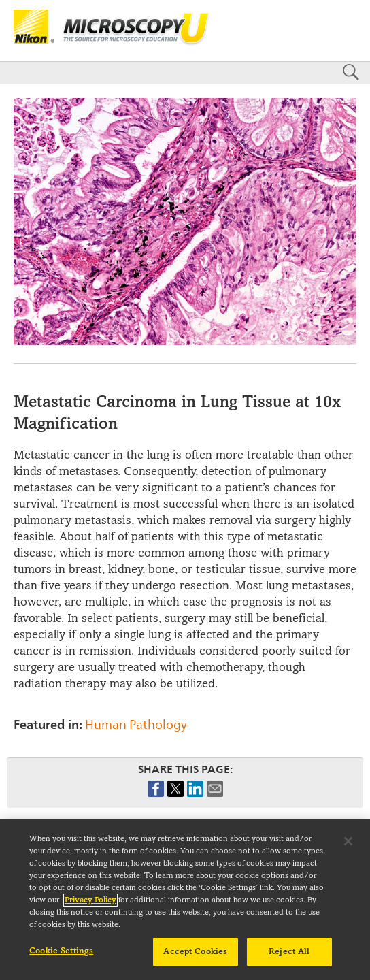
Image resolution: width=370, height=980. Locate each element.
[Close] (348, 848)
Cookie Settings (61, 958)
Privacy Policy (90, 907)
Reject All (289, 958)
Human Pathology (136, 724)
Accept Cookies (195, 958)
